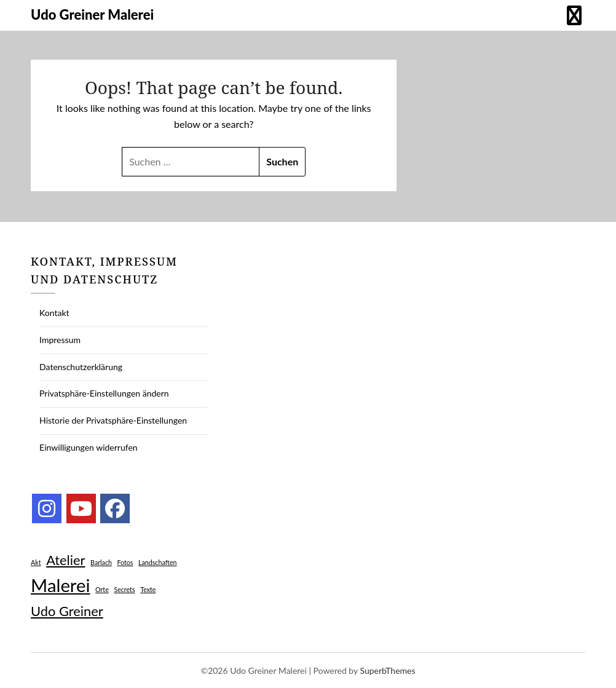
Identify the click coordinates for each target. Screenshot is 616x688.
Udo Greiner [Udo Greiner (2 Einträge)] (67, 611)
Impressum (60, 340)
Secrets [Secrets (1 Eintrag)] (124, 589)
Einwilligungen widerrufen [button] (89, 447)
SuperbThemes (387, 670)
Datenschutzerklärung (81, 367)
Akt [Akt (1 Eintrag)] (36, 562)
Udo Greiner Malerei (92, 14)
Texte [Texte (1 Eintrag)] (148, 589)
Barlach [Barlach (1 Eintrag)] (101, 562)
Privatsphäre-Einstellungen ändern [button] (104, 393)
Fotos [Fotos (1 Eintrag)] (125, 562)
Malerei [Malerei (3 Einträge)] (60, 585)
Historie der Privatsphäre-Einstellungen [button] (113, 420)
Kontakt (54, 313)
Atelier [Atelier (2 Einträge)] (65, 560)
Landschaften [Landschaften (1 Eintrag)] (157, 562)
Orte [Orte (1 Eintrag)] (102, 589)
